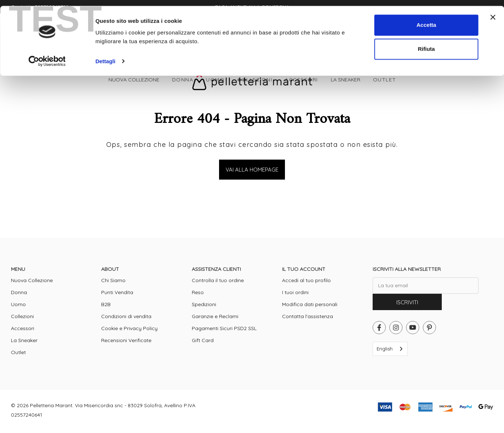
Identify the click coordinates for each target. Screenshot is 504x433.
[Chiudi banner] (493, 11)
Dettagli (105, 55)
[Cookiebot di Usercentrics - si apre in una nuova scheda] (47, 55)
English (385, 349)
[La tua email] (426, 286)
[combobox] (390, 349)
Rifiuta (426, 43)
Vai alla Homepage (252, 170)
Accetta (426, 19)
